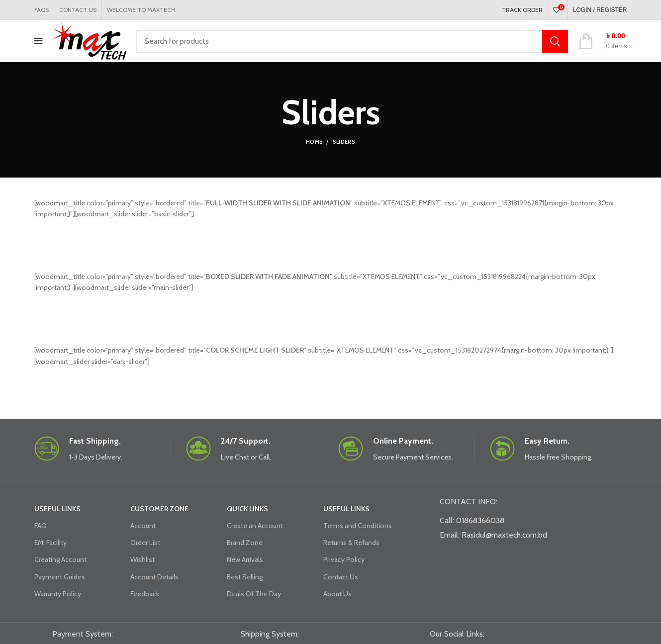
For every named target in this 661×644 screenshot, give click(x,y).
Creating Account (60, 559)
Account (143, 526)
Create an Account (255, 526)
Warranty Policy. (58, 594)
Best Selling (245, 577)
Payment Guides (60, 577)
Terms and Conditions (358, 526)
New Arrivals (245, 559)
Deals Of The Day (254, 594)
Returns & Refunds (351, 543)
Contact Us (341, 577)
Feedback (145, 594)
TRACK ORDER (522, 10)
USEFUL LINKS (57, 509)
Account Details (154, 577)
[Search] (352, 41)
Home (314, 142)
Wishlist (142, 559)
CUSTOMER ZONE (159, 509)
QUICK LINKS (247, 509)
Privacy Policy (344, 559)
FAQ (41, 526)
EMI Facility (50, 543)
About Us (337, 594)
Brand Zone (245, 543)
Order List (145, 543)
